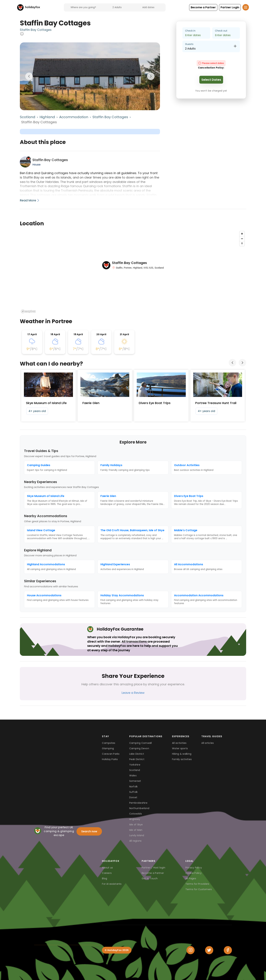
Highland (47, 117)
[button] (203, 7)
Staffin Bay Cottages (36, 30)
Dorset (133, 797)
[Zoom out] (242, 239)
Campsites (109, 743)
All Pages (191, 878)
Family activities (182, 759)
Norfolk (134, 787)
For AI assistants (112, 884)
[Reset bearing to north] (242, 244)
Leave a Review (133, 693)
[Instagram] (191, 950)
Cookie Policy (193, 873)
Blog (104, 878)
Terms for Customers (199, 889)
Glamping (108, 748)
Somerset (135, 781)
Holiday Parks (110, 759)
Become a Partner (153, 873)
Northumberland (139, 808)
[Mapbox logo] (28, 311)
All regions (135, 841)
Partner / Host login (153, 868)
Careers (107, 873)
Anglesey (135, 819)
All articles (208, 743)
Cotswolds (136, 814)
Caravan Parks (111, 754)
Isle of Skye (136, 825)
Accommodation (74, 117)
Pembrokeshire (138, 803)
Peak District (137, 759)
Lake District (137, 754)
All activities (179, 743)
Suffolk (134, 792)
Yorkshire (135, 765)
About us (107, 868)
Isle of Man (136, 830)
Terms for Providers (197, 884)
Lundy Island (137, 835)
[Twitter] (209, 950)
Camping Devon (139, 748)
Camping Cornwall (141, 743)
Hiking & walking (182, 754)
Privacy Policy (194, 868)
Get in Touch (150, 878)
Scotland (28, 117)
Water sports (180, 748)
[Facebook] (228, 950)
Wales (133, 776)
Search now (89, 831)
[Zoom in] (242, 234)
